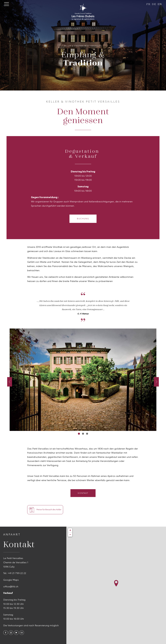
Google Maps (11, 580)
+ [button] (70, 530)
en (160, 4)
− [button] (70, 535)
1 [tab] (79, 433)
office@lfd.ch (11, 587)
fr (148, 4)
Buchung (83, 219)
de (154, 4)
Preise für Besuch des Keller (45, 510)
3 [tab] (87, 433)
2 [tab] (83, 433)
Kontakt (83, 493)
